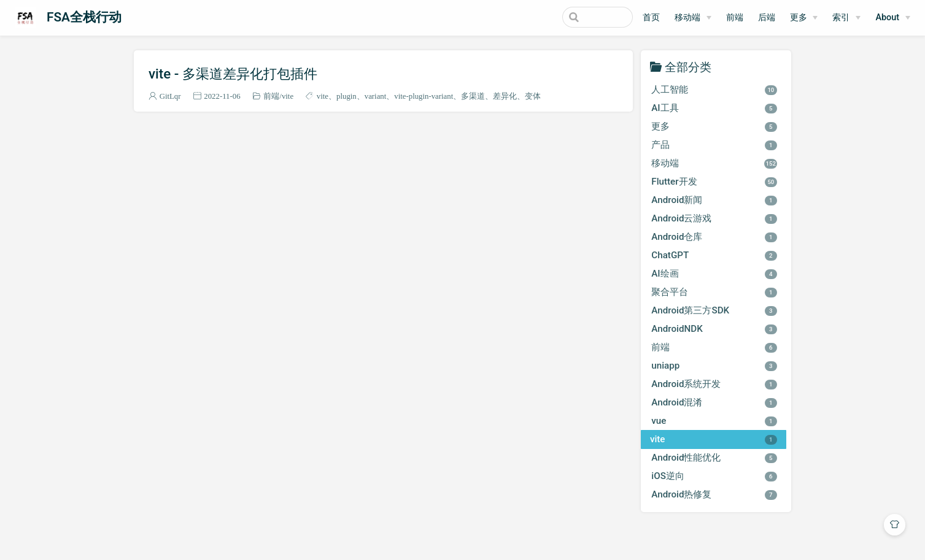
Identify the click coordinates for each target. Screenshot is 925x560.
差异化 (505, 96)
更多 (799, 17)
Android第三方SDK (714, 310)
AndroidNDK (714, 329)
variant (376, 96)
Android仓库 (714, 237)
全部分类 (688, 67)
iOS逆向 (714, 476)
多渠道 (473, 96)
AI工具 (714, 108)
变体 (533, 96)
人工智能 (714, 90)
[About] (893, 18)
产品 (714, 145)
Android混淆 (714, 402)
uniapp (714, 366)
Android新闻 (714, 200)
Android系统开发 (714, 384)
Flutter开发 (714, 182)
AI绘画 (714, 274)
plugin (346, 96)
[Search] (571, 17)
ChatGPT (714, 255)
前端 (735, 17)
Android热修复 (714, 494)
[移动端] (693, 18)
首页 (651, 17)
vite (288, 96)
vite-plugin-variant (424, 96)
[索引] (846, 18)
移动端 (687, 17)
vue (714, 421)
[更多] (804, 18)
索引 (841, 17)
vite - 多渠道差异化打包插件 (233, 74)
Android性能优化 (714, 458)
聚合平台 (714, 292)
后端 (767, 17)
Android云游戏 (714, 218)
